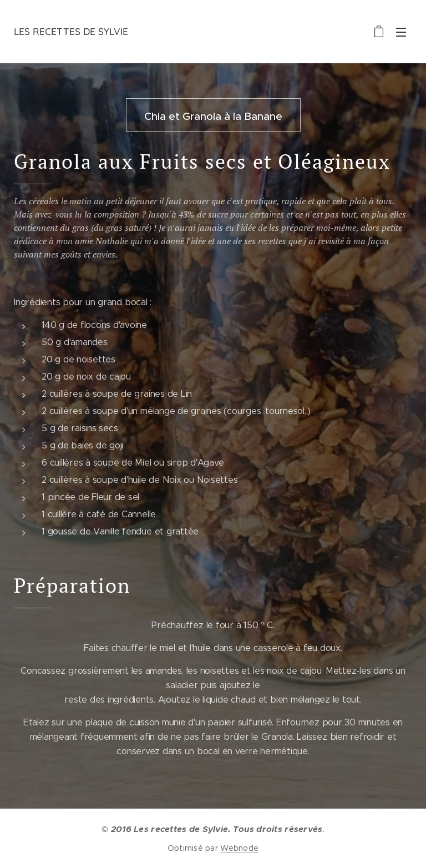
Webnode (239, 848)
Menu (401, 32)
